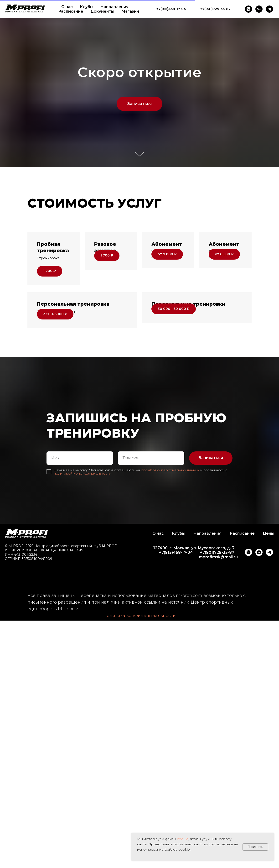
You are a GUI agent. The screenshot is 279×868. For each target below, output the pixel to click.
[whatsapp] (248, 9)
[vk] (259, 9)
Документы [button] (102, 11)
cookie (183, 839)
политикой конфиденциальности (82, 512)
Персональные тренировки (188, 323)
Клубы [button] (87, 7)
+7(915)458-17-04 (176, 591)
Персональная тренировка (73, 323)
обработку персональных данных (170, 508)
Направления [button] (114, 7)
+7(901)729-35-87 (217, 591)
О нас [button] (67, 7)
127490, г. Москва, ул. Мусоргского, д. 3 (194, 586)
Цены (269, 572)
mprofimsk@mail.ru (218, 595)
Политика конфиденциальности (140, 654)
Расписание (71, 11)
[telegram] (269, 9)
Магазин (130, 11)
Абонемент (167, 244)
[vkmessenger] (259, 591)
